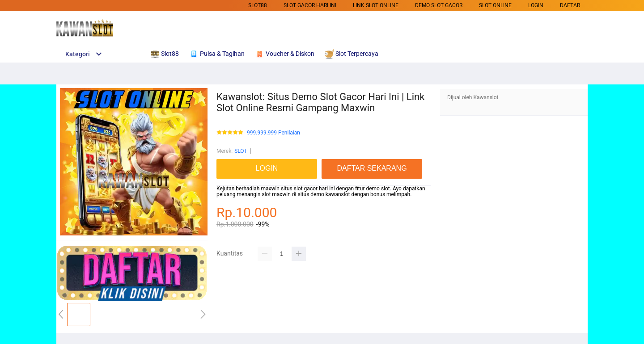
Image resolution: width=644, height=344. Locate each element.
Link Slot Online (376, 5)
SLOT (241, 151)
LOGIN (536, 5)
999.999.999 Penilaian (273, 133)
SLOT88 (258, 5)
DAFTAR (570, 5)
